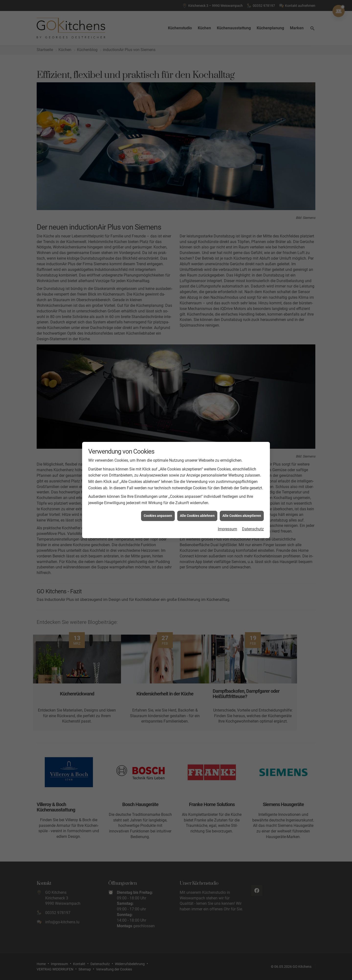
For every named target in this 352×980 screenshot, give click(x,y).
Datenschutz (253, 522)
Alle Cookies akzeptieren (242, 509)
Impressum (227, 522)
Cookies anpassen (158, 509)
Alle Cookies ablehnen (197, 509)
